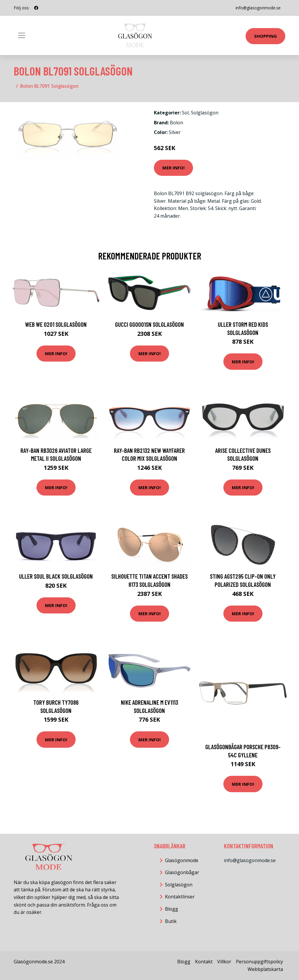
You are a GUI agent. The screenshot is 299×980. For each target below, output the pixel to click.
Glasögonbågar (182, 872)
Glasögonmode (182, 860)
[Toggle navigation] (22, 35)
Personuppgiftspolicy (259, 962)
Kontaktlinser (180, 897)
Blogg (172, 909)
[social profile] (36, 8)
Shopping (265, 36)
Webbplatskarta (265, 969)
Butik (171, 921)
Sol (185, 113)
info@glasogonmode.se (258, 8)
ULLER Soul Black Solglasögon (56, 576)
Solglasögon (205, 113)
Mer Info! (173, 168)
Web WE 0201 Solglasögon (56, 324)
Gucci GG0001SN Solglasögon (149, 324)
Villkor (224, 962)
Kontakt (204, 962)
